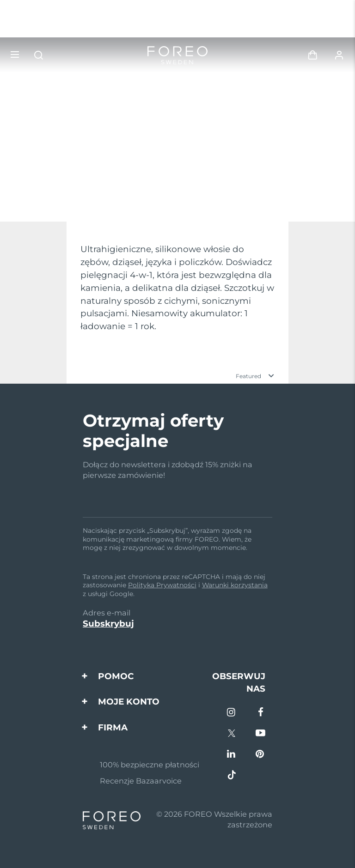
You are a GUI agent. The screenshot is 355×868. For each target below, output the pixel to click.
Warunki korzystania (235, 585)
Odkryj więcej (51, 199)
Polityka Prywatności (162, 585)
